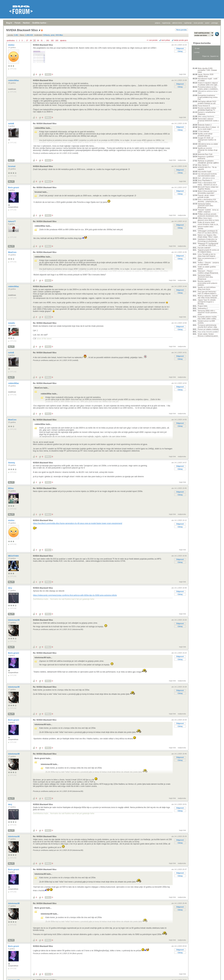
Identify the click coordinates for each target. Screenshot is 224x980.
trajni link (183, 74)
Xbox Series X (203, 165)
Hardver (26, 23)
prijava (157, 23)
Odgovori (180, 48)
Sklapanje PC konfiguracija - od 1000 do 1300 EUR (208, 244)
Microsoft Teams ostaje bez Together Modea (208, 188)
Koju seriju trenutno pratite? (208, 332)
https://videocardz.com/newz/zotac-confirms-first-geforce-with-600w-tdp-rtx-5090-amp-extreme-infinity (75, 595)
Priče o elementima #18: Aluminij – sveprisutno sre (207, 200)
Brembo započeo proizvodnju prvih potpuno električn (208, 283)
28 (31, 40)
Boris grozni (14, 188)
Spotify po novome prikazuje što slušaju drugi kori (208, 150)
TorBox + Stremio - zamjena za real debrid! (208, 263)
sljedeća (63, 40)
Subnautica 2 (203, 308)
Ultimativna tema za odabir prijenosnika (208, 145)
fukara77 (12, 221)
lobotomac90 (14, 620)
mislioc (12, 45)
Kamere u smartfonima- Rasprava (207, 113)
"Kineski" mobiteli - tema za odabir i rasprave (208, 211)
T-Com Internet (203, 131)
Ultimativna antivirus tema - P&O (208, 92)
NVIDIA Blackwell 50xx (43, 45)
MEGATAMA (14, 556)
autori (207, 23)
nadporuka (182, 160)
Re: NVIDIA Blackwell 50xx (45, 124)
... (24, 40)
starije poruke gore (181, 40)
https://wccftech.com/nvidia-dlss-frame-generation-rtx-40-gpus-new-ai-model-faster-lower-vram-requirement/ (78, 523)
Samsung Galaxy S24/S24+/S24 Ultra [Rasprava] (205, 277)
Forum (17, 23)
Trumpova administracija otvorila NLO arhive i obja (207, 326)
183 (57, 40)
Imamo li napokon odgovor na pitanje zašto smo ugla (208, 84)
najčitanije (188, 23)
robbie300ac (14, 80)
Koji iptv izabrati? (204, 248)
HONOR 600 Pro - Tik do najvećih (207, 168)
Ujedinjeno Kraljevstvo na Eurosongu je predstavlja (207, 240)
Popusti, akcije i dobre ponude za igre (206, 196)
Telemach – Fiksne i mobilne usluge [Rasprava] (208, 272)
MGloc (11, 488)
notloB (11, 124)
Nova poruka (181, 30)
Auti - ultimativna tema (206, 178)
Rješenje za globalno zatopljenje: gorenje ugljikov (208, 162)
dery (10, 588)
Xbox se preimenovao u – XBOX (207, 259)
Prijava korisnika (202, 43)
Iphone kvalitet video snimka (205, 228)
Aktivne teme (200, 64)
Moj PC (11, 160)
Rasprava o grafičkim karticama (206, 157)
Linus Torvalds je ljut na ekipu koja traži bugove (207, 255)
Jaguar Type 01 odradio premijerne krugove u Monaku (207, 302)
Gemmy (12, 463)
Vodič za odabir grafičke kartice (207, 268)
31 (42, 40)
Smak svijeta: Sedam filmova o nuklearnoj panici (208, 335)
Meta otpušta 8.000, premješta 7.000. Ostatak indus (207, 70)
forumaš (12, 166)
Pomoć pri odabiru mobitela (208, 329)
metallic (12, 323)
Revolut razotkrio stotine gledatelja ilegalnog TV (207, 109)
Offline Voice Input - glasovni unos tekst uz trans (208, 219)
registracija (166, 23)
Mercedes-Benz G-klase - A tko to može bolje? (208, 128)
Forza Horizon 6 (204, 106)
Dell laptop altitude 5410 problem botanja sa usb (207, 102)
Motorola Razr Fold (205, 154)
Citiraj (180, 51)
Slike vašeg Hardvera (206, 116)
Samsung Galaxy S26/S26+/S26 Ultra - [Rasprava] (206, 206)
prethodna (11, 40)
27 (27, 40)
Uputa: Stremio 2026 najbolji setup (206, 75)
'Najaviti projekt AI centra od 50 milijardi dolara (208, 251)
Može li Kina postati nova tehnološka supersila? (207, 192)
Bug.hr (9, 23)
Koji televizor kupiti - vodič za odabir (208, 80)
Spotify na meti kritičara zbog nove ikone (207, 288)
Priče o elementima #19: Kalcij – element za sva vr (207, 184)
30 (38, 40)
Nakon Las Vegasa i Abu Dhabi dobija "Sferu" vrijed (208, 236)
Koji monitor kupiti (204, 172)
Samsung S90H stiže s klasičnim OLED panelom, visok (208, 313)
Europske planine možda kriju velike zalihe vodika (207, 318)
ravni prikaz (166, 40)
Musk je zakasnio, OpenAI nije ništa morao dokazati (208, 297)
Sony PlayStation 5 (205, 180)
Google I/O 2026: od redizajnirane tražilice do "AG (207, 140)
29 (34, 40)
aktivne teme (177, 23)
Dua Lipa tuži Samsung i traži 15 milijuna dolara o (207, 292)
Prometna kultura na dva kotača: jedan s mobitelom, (208, 88)
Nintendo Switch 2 (205, 125)
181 (48, 40)
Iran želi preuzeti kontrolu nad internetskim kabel (207, 175)
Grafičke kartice (39, 23)
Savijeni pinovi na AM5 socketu (206, 322)
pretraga (215, 23)
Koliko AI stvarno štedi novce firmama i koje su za (208, 223)
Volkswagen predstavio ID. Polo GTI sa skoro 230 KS (208, 232)
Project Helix (203, 306)
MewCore (13, 252)
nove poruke (198, 23)
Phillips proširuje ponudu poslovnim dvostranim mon (208, 215)
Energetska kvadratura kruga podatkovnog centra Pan (208, 97)
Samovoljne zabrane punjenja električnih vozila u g (208, 121)
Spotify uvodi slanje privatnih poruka (205, 135)
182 (52, 40)
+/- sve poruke (152, 40)
